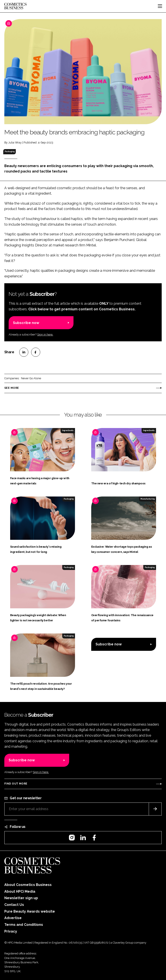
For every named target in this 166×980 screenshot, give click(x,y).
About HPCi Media (20, 891)
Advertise (13, 918)
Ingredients (68, 430)
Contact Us (14, 905)
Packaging (10, 151)
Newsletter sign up (21, 898)
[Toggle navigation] (160, 6)
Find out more (16, 784)
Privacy (11, 931)
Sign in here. (45, 335)
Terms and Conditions (24, 925)
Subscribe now (26, 323)
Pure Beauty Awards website (30, 911)
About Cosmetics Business (28, 885)
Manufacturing (148, 499)
